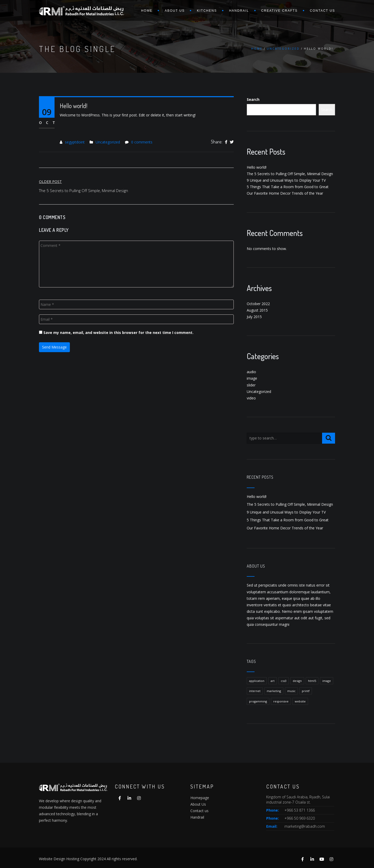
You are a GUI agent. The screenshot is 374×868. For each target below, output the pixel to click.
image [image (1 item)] (327, 681)
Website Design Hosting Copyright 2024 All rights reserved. (88, 859)
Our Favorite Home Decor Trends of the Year (285, 193)
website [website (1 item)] (300, 701)
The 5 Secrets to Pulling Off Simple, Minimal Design (290, 174)
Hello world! (257, 167)
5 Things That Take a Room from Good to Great (288, 187)
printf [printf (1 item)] (306, 691)
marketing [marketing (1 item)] (274, 691)
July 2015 (254, 317)
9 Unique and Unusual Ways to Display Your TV (286, 180)
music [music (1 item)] (291, 691)
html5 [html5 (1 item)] (312, 681)
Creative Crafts (279, 11)
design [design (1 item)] (297, 681)
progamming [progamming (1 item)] (258, 701)
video (251, 398)
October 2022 (258, 304)
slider (251, 385)
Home (147, 11)
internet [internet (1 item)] (255, 691)
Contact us (322, 11)
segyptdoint (75, 142)
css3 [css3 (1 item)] (284, 681)
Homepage (200, 798)
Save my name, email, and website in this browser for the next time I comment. (118, 333)
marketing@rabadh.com (305, 826)
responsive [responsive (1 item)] (281, 701)
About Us (198, 804)
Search (253, 99)
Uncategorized (283, 49)
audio (251, 372)
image (252, 378)
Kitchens (207, 11)
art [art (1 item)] (273, 681)
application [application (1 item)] (257, 681)
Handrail (239, 11)
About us (175, 11)
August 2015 (257, 310)
